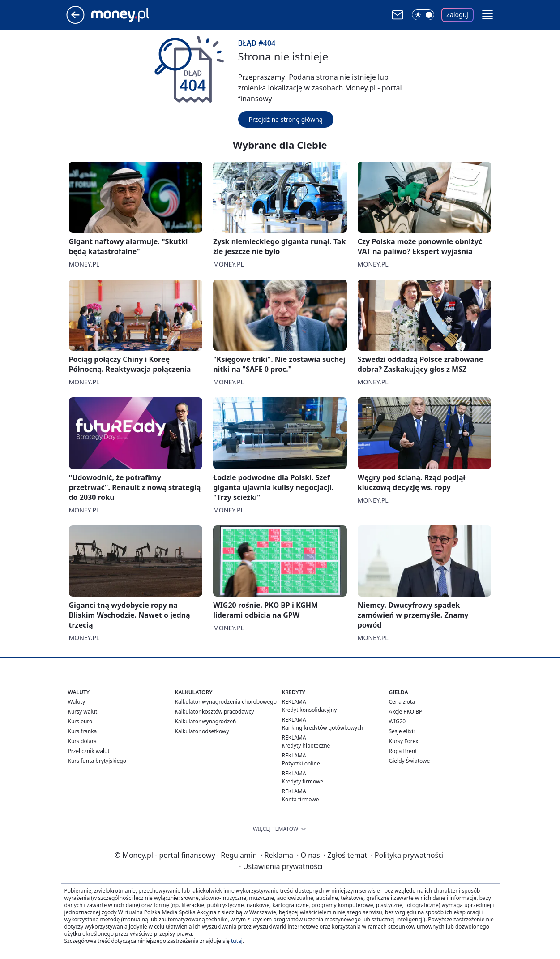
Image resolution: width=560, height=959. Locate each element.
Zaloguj (457, 15)
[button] (487, 15)
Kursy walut (83, 712)
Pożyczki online (301, 763)
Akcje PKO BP (406, 712)
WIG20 (398, 721)
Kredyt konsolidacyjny (310, 710)
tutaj (237, 941)
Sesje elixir (402, 731)
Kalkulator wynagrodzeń (206, 721)
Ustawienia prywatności (281, 866)
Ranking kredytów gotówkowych (323, 728)
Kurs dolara (83, 741)
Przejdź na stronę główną (286, 119)
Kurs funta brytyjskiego (97, 761)
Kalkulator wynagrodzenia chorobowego (226, 702)
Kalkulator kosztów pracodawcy (215, 712)
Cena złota (402, 702)
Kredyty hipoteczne (306, 746)
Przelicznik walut (89, 751)
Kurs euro (80, 721)
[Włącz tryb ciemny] (423, 15)
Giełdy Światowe (410, 761)
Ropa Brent (403, 751)
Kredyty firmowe (303, 781)
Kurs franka (83, 731)
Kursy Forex (404, 741)
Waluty (77, 702)
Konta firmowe (301, 799)
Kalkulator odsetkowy (202, 731)
